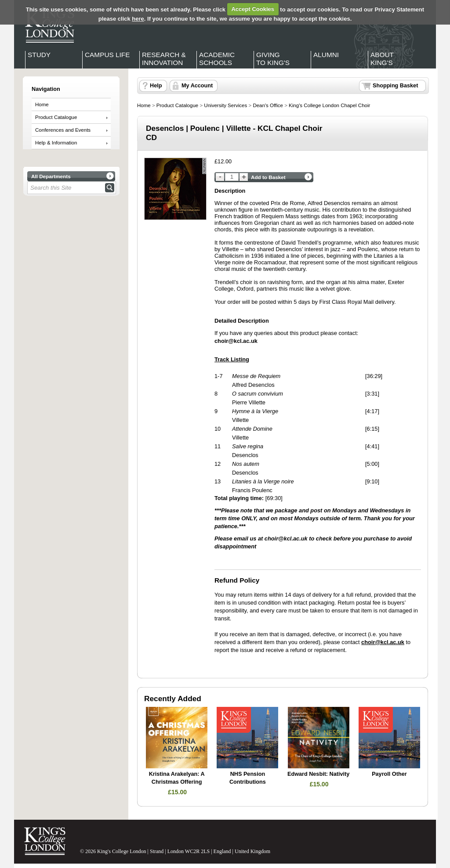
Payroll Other (389, 774)
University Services (225, 105)
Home (42, 104)
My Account (197, 86)
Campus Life (107, 55)
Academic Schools (217, 59)
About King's (382, 59)
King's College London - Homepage (47, 25)
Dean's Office (268, 105)
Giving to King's (273, 59)
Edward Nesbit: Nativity (318, 774)
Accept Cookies (253, 9)
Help (156, 86)
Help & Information (56, 143)
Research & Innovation (164, 59)
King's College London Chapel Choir (329, 105)
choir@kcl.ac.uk (286, 538)
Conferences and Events (63, 130)
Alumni (326, 55)
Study (39, 55)
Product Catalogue (56, 117)
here (138, 19)
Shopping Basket (395, 86)
